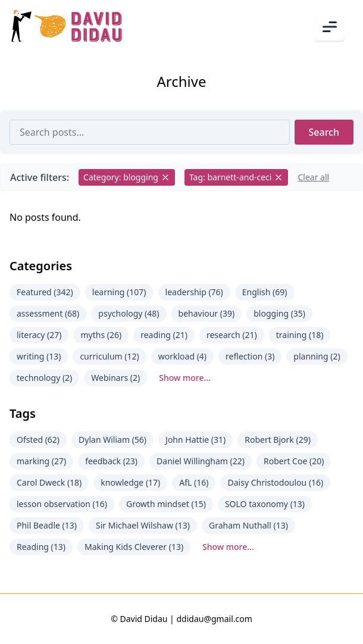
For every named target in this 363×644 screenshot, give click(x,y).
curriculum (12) (109, 356)
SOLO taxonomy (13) (265, 504)
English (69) (265, 292)
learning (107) (119, 292)
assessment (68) (48, 313)
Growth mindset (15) (166, 504)
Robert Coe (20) (294, 461)
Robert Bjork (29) (278, 440)
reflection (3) (250, 356)
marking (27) (41, 461)
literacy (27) (39, 335)
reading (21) (164, 335)
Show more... (185, 378)
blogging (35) (279, 313)
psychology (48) (129, 313)
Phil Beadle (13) (47, 525)
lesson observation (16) (62, 504)
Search (324, 132)
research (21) (232, 335)
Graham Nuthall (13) (248, 525)
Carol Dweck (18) (49, 482)
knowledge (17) (130, 482)
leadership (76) (194, 292)
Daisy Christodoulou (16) (275, 482)
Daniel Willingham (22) (201, 461)
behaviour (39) (207, 313)
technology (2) (44, 378)
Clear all (313, 177)
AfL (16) (194, 482)
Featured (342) (45, 292)
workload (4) (182, 356)
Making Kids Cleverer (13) (134, 547)
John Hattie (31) (195, 440)
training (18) (300, 335)
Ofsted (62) (38, 440)
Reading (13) (41, 547)
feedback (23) (111, 461)
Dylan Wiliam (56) (112, 440)
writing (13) (39, 356)
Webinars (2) (115, 378)
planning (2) (317, 356)
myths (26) (101, 335)
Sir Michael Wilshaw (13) (143, 525)
